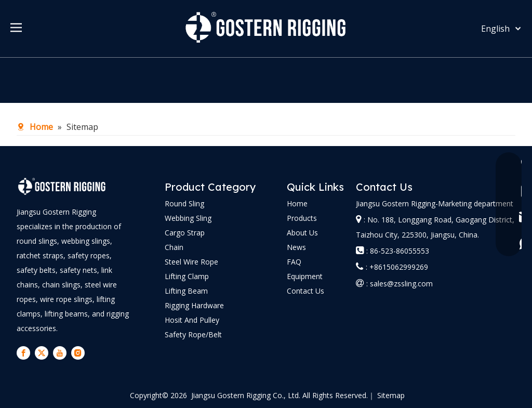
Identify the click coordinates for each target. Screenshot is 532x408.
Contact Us (305, 291)
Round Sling (184, 203)
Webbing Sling (188, 218)
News (296, 247)
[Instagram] (78, 353)
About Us (302, 233)
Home (297, 203)
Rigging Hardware (194, 305)
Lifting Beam (186, 291)
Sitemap (391, 395)
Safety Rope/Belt (193, 334)
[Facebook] (23, 353)
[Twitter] (42, 353)
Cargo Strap (185, 233)
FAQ (294, 262)
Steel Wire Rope (191, 262)
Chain (174, 247)
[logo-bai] (62, 186)
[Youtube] (60, 353)
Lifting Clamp (187, 276)
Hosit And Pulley (192, 320)
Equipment (305, 276)
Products (302, 218)
